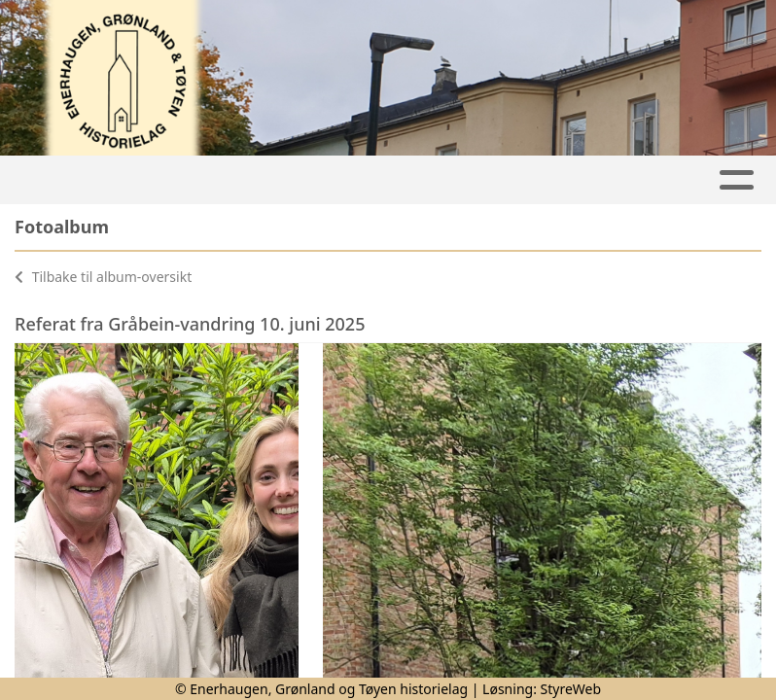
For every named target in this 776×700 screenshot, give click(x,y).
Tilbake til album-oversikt (103, 277)
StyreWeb (571, 689)
